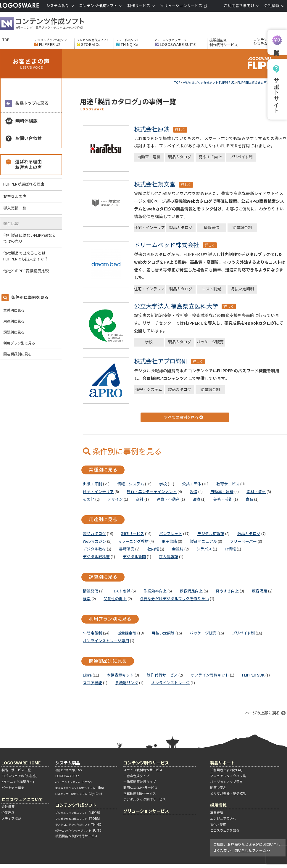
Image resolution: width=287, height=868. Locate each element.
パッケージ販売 (210, 342)
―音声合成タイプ (136, 776)
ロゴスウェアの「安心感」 (20, 776)
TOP (6, 40)
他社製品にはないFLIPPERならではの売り (30, 238)
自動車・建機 (149, 157)
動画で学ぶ (218, 788)
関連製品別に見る (17, 354)
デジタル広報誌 (211, 534)
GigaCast (79, 794)
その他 (89, 499)
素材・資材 (256, 492)
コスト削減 (211, 289)
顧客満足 (259, 591)
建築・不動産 (168, 499)
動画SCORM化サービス (140, 788)
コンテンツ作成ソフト (52, 24)
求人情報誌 (169, 557)
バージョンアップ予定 (226, 782)
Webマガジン (95, 541)
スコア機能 (92, 683)
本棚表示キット (120, 675)
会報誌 (178, 549)
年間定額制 (92, 633)
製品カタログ (180, 157)
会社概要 (8, 807)
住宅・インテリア (149, 228)
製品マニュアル (203, 541)
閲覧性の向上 (115, 599)
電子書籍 (169, 541)
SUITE (78, 830)
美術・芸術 (223, 499)
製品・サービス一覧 (16, 770)
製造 (194, 492)
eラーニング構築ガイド (19, 782)
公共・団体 (192, 484)
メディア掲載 (11, 819)
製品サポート (222, 763)
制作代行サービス (162, 675)
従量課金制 (242, 228)
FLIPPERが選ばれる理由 (24, 184)
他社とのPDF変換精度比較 (28, 271)
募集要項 (217, 813)
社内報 (153, 549)
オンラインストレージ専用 (106, 641)
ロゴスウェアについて (22, 799)
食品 (249, 499)
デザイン (115, 499)
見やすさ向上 (210, 157)
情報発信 (212, 228)
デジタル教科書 (96, 557)
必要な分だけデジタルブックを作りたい (174, 599)
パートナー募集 (13, 788)
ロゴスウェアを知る (225, 830)
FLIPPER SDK (253, 675)
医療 (196, 499)
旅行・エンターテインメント (152, 492)
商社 (140, 499)
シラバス (204, 549)
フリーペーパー (243, 541)
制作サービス (133, 534)
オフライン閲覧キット (210, 675)
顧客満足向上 (191, 591)
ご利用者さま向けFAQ (226, 770)
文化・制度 (218, 824)
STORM (78, 819)
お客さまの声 (15, 196)
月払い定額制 (242, 289)
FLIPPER (78, 813)
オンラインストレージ (170, 683)
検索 (87, 599)
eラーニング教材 (134, 541)
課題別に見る (14, 332)
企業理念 (8, 813)
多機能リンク (127, 683)
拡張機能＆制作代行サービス (224, 42)
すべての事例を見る (184, 417)
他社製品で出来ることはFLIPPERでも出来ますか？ (28, 256)
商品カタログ (249, 534)
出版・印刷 (92, 484)
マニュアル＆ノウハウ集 (228, 776)
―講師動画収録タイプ (140, 782)
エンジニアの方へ (223, 819)
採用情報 (218, 805)
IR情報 (230, 549)
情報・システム (149, 390)
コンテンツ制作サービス (146, 763)
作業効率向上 (155, 591)
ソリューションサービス (184, 6)
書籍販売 (127, 549)
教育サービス (228, 484)
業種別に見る (14, 310)
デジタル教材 (94, 549)
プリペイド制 (241, 157)
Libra (87, 675)
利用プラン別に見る (19, 343)
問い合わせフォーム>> (252, 850)
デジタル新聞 (134, 557)
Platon (74, 782)
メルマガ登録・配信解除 (228, 794)
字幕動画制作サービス (140, 794)
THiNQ (78, 824)
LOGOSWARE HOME (21, 763)
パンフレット (171, 534)
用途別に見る (14, 321)
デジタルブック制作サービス (145, 799)
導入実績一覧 (15, 208)
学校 (149, 342)
